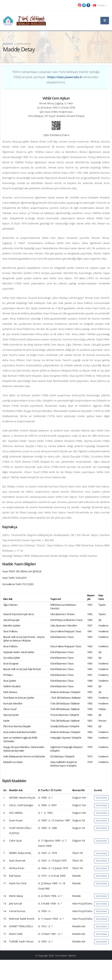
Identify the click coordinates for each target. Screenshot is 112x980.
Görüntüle (101, 798)
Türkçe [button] (100, 5)
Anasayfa (8, 44)
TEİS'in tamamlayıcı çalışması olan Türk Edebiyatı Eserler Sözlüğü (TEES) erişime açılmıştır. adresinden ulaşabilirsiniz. (56, 77)
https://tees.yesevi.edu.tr (65, 77)
